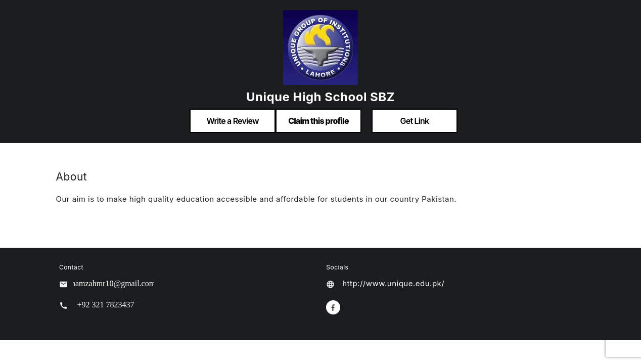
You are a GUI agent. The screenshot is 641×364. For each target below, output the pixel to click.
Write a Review (232, 121)
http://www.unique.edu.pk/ (393, 283)
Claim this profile (318, 121)
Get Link (415, 121)
